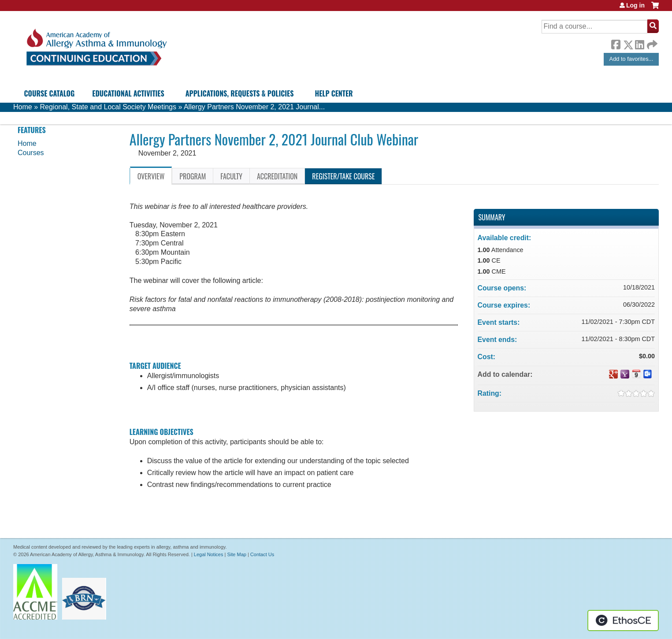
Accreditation (277, 176)
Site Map (236, 554)
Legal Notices (209, 554)
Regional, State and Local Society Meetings (108, 107)
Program (193, 176)
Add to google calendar (613, 374)
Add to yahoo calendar (625, 374)
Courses (31, 153)
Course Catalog (50, 93)
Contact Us (262, 554)
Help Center (334, 93)
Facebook (616, 43)
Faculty (231, 176)
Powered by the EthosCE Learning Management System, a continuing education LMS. (623, 620)
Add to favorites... (631, 59)
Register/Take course (343, 176)
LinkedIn (639, 43)
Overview (151, 176)
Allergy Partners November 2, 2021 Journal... (254, 107)
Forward (651, 43)
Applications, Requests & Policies (240, 93)
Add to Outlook (648, 374)
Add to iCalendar (636, 374)
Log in (635, 5)
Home (23, 107)
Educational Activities (128, 93)
